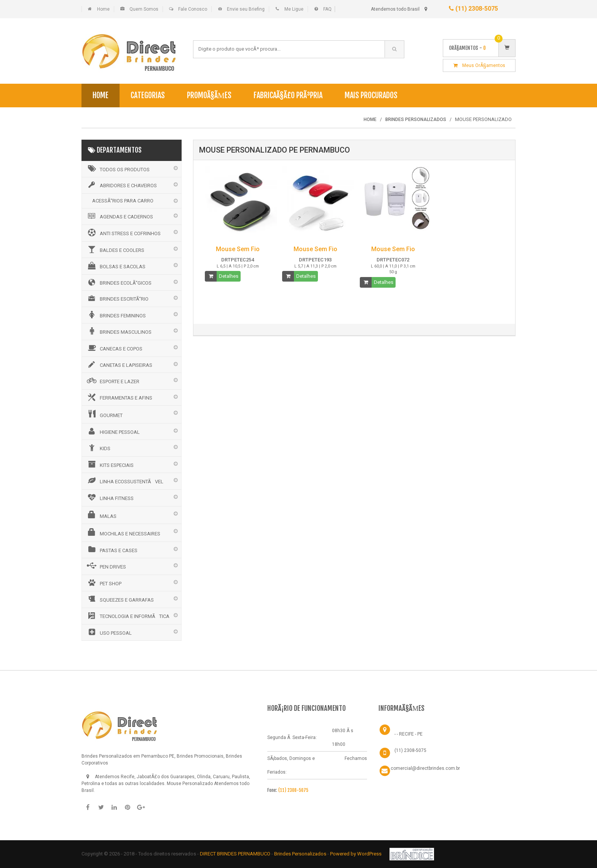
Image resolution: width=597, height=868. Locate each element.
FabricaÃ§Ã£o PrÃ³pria (288, 95)
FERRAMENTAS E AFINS (119, 397)
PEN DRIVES (106, 566)
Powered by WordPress (356, 854)
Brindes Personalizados (301, 854)
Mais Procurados (371, 95)
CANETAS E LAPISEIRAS (119, 365)
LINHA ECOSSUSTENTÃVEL (125, 481)
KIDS (98, 448)
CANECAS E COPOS (114, 348)
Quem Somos (144, 9)
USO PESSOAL (109, 632)
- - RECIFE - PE (409, 734)
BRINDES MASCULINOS (119, 331)
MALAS (101, 515)
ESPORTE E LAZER (113, 381)
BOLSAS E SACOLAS (116, 266)
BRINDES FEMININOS (116, 315)
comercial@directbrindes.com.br (425, 768)
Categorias (148, 95)
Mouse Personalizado (190, 784)
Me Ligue (294, 9)
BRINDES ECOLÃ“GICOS (119, 282)
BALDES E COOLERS (115, 249)
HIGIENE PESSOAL (113, 431)
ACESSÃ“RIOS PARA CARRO (123, 201)
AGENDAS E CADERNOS (119, 216)
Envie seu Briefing (246, 9)
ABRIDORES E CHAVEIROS (121, 185)
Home (103, 9)
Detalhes (229, 276)
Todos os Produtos (118, 169)
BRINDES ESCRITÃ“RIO (117, 298)
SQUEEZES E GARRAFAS (120, 599)
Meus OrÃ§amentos (479, 65)
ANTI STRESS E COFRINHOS (123, 233)
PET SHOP (104, 583)
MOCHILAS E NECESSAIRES (123, 532)
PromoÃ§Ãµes (209, 95)
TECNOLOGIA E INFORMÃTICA (128, 616)
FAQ (327, 9)
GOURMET (104, 414)
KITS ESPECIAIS (110, 464)
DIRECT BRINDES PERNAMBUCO (235, 854)
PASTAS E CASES (112, 549)
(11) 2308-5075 (473, 9)
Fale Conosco (193, 9)
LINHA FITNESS (110, 497)
